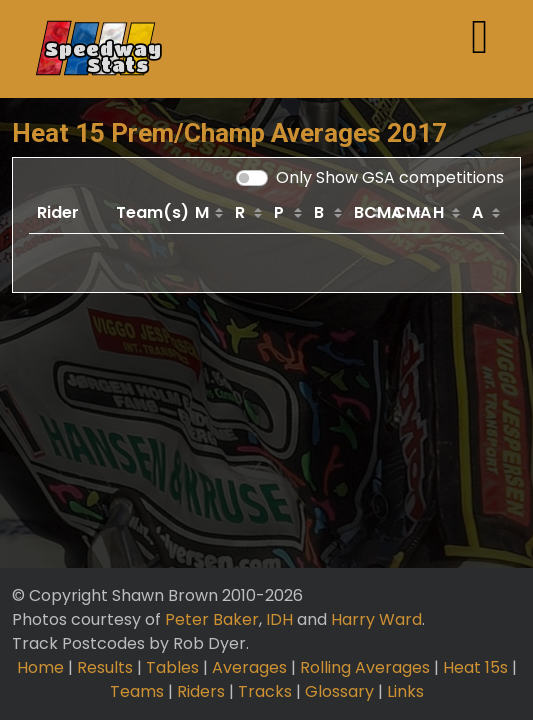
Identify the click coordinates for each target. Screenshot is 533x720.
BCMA (370, 212)
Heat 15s (475, 667)
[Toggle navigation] (480, 49)
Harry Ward (376, 619)
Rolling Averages (365, 667)
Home (40, 667)
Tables (172, 667)
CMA (409, 212)
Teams (137, 691)
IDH (279, 619)
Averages (249, 667)
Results (105, 667)
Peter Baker (212, 619)
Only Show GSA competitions (390, 177)
